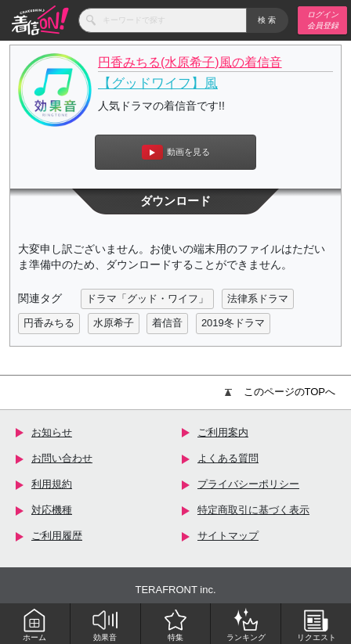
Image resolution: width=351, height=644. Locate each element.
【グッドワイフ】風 (158, 83)
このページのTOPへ (280, 392)
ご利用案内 (223, 432)
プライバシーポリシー (248, 484)
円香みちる (49, 323)
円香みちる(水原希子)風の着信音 (190, 62)
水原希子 (114, 323)
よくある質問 (228, 458)
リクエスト (317, 624)
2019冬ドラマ (233, 323)
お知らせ (52, 432)
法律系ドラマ (258, 299)
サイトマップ (228, 536)
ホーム (34, 624)
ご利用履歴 (57, 536)
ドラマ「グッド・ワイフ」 (147, 299)
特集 (175, 624)
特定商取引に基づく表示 (253, 510)
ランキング (246, 624)
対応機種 (52, 510)
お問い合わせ (62, 458)
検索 (268, 20)
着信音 (167, 323)
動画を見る (176, 152)
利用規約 (52, 484)
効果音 (105, 624)
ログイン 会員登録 (323, 20)
